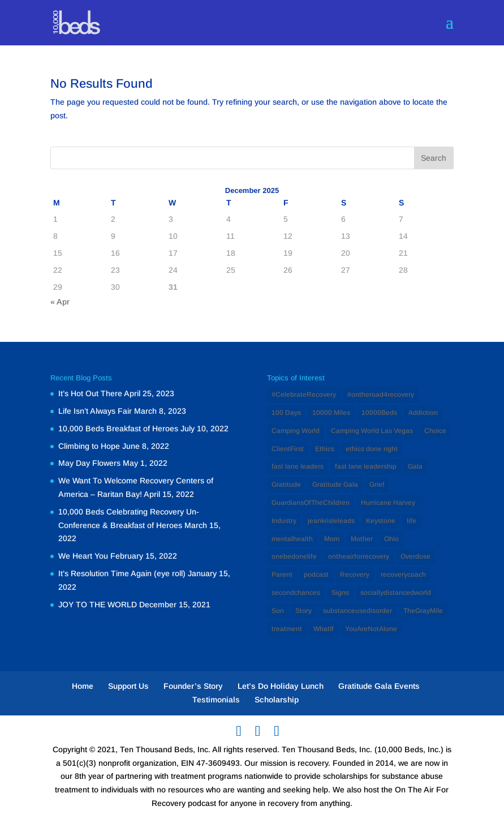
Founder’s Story (193, 686)
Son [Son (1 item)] (278, 611)
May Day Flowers (89, 463)
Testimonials (216, 700)
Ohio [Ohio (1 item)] (391, 539)
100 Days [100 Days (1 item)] (286, 413)
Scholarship (277, 700)
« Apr (60, 302)
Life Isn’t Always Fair (95, 411)
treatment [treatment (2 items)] (287, 629)
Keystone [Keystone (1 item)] (381, 521)
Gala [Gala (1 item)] (415, 466)
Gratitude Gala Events (379, 686)
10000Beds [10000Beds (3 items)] (379, 413)
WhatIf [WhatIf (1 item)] (324, 629)
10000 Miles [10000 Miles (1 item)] (331, 413)
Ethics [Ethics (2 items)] (325, 449)
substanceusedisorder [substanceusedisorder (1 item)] (357, 611)
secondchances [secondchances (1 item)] (296, 593)
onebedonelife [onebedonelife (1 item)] (294, 556)
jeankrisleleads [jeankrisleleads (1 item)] (331, 521)
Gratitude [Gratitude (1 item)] (286, 484)
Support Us (128, 686)
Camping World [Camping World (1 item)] (296, 431)
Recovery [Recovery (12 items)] (355, 574)
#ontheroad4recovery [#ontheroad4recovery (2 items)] (381, 395)
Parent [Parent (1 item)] (282, 574)
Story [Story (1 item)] (303, 611)
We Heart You (83, 556)
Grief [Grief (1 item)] (377, 484)
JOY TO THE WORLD (98, 604)
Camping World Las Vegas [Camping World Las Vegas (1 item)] (372, 431)
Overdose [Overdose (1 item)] (415, 556)
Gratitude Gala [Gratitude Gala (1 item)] (335, 484)
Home (83, 686)
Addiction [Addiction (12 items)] (423, 413)
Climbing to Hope (89, 446)
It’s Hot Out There (90, 393)
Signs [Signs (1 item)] (340, 593)
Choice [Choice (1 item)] (435, 431)
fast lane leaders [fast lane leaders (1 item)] (298, 466)
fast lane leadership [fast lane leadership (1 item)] (366, 466)
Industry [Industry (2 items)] (284, 521)
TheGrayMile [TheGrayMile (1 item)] (423, 611)
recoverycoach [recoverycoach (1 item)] (403, 574)
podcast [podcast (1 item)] (316, 574)
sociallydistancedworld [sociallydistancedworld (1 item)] (396, 593)
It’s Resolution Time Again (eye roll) (122, 573)
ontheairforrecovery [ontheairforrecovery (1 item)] (359, 556)
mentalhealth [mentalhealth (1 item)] (292, 539)
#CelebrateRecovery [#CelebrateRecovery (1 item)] (304, 395)
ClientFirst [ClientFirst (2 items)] (288, 449)
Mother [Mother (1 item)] (362, 539)
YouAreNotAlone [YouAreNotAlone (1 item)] (371, 629)
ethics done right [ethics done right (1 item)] (372, 449)
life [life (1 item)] (412, 521)
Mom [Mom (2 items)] (332, 539)
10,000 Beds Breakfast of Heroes (118, 428)
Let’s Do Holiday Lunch (281, 686)
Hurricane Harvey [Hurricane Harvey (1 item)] (388, 503)
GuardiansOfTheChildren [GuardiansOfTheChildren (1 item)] (311, 503)
